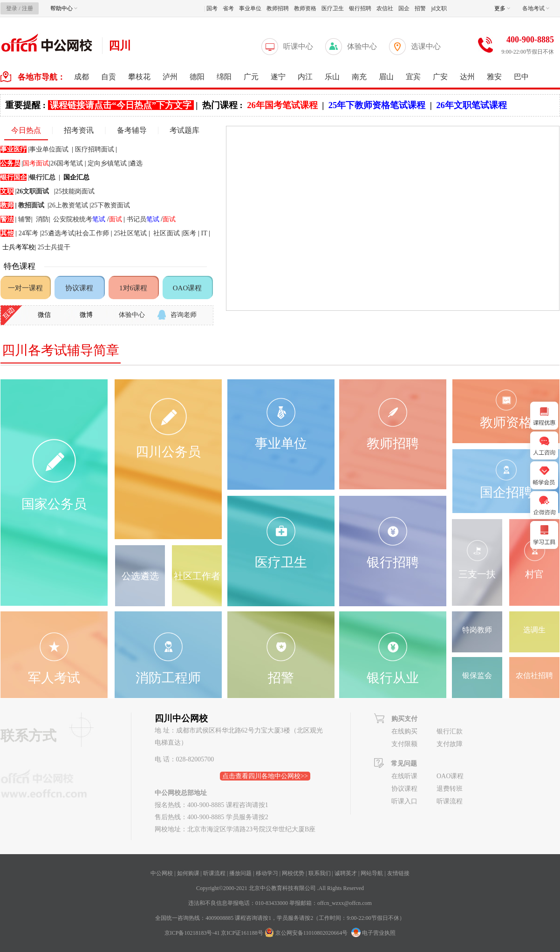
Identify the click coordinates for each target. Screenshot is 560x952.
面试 (169, 219)
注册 (27, 8)
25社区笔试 (130, 233)
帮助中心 (64, 8)
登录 (12, 8)
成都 (82, 77)
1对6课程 (133, 288)
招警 (420, 8)
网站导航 (372, 873)
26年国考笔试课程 (282, 105)
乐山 (332, 77)
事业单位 (250, 8)
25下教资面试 (110, 205)
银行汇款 (450, 731)
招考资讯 (79, 130)
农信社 (385, 8)
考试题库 (184, 130)
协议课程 (79, 288)
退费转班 (450, 789)
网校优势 (293, 873)
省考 (228, 8)
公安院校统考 (79, 219)
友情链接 (398, 873)
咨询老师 (184, 315)
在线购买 (404, 731)
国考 (212, 8)
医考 (191, 233)
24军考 (29, 233)
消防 (42, 219)
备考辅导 (132, 130)
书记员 (143, 219)
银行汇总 (42, 177)
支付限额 (404, 744)
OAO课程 (188, 288)
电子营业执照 (373, 933)
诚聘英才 (346, 873)
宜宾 (413, 77)
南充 (359, 77)
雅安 (494, 77)
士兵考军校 (19, 247)
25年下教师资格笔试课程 (377, 105)
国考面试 (36, 163)
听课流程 (450, 801)
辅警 (25, 219)
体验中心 (362, 46)
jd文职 (439, 8)
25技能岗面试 (75, 191)
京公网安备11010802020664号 (312, 933)
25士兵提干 (54, 247)
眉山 (386, 77)
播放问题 (240, 873)
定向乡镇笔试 (107, 163)
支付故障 (450, 744)
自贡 (109, 77)
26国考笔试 (67, 163)
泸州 (170, 77)
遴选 (136, 163)
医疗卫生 (333, 8)
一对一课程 (25, 288)
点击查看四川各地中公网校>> (265, 776)
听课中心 (298, 46)
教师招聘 (278, 8)
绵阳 (224, 77)
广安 (440, 77)
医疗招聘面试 (95, 149)
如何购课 (188, 873)
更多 (502, 8)
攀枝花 (139, 77)
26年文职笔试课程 (471, 105)
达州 (467, 77)
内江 (305, 77)
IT (204, 233)
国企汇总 (76, 177)
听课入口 (404, 801)
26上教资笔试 (68, 205)
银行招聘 (360, 8)
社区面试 (166, 233)
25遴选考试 (58, 233)
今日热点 (26, 130)
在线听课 (404, 776)
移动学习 (267, 873)
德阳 (197, 77)
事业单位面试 (49, 149)
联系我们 (320, 873)
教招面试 (31, 205)
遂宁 (278, 77)
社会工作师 (92, 233)
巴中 (521, 77)
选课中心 (426, 46)
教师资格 (305, 8)
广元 (251, 77)
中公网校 (162, 873)
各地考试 (536, 8)
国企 (404, 8)
